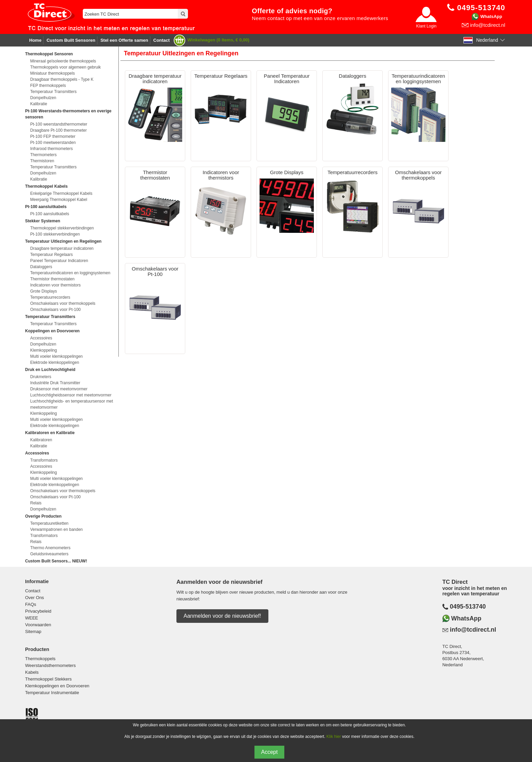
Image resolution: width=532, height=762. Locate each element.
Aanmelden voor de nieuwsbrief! (222, 616)
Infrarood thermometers (51, 149)
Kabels (32, 672)
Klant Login (426, 26)
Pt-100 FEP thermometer (53, 136)
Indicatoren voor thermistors (55, 285)
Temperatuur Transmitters (53, 92)
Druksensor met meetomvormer (59, 389)
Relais (36, 503)
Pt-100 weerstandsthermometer (59, 124)
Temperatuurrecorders (50, 297)
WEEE (32, 618)
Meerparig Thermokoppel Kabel (59, 200)
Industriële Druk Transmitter (55, 383)
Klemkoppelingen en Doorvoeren (57, 686)
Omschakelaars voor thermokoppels (63, 303)
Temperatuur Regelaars (51, 255)
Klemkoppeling (44, 350)
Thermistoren (42, 161)
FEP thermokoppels (48, 86)
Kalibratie (39, 104)
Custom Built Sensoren (71, 40)
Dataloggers (41, 267)
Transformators (44, 460)
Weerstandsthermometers (50, 665)
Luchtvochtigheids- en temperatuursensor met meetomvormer (72, 404)
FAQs (31, 604)
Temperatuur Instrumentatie (52, 693)
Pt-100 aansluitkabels (50, 214)
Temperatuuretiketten (49, 523)
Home (35, 40)
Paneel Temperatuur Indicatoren (59, 261)
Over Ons (35, 598)
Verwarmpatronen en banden (56, 529)
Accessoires (41, 338)
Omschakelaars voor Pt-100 (55, 310)
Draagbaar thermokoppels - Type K (62, 79)
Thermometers (43, 155)
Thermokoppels (40, 659)
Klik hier (334, 737)
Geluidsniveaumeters (49, 554)
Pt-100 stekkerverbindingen (55, 234)
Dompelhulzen (43, 98)
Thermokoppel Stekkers (48, 679)
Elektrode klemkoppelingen (55, 363)
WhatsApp (491, 16)
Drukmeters (41, 377)
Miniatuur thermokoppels (52, 73)
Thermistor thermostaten (52, 279)
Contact (161, 40)
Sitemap (33, 631)
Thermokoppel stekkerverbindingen (62, 228)
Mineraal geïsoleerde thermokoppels (63, 61)
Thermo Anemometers (50, 548)
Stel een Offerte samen (124, 40)
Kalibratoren (41, 440)
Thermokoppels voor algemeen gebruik (65, 67)
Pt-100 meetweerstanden (53, 143)
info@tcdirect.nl (488, 25)
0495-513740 (468, 607)
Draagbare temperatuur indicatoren (62, 248)
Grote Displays (44, 291)
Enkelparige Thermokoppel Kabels (61, 193)
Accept (270, 752)
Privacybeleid (38, 611)
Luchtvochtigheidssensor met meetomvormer (71, 395)
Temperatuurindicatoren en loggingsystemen (70, 273)
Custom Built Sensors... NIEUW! (56, 561)
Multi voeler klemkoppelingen (56, 356)
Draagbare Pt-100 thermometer (59, 130)
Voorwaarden (38, 625)
